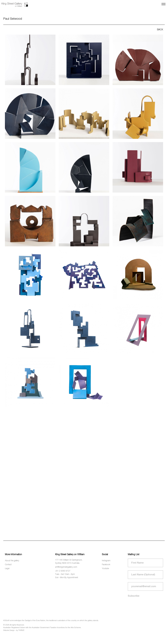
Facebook (106, 565)
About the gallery (12, 561)
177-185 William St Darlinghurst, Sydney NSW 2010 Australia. (69, 562)
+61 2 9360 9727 (63, 571)
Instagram (106, 561)
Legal (7, 569)
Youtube (105, 569)
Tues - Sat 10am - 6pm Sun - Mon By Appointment (67, 576)
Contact (8, 565)
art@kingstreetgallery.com (66, 567)
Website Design (9, 630)
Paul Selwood (13, 19)
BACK (160, 30)
